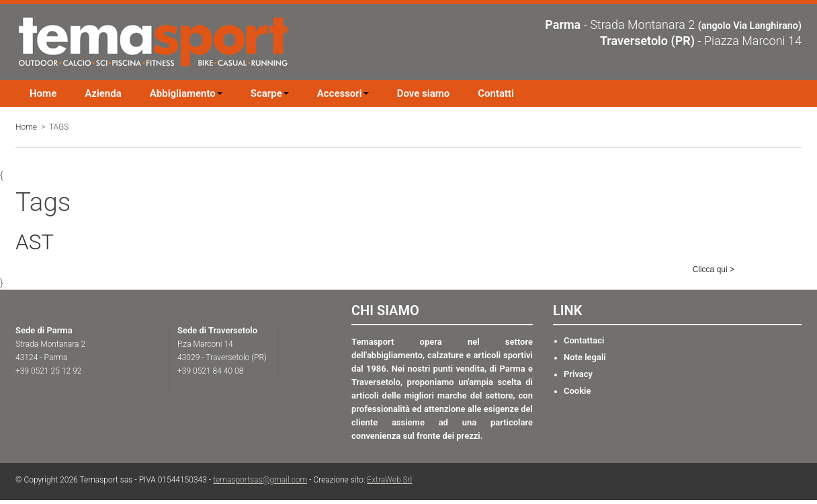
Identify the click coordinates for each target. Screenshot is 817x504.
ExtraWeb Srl (389, 480)
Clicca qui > (714, 269)
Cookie (577, 391)
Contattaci (584, 340)
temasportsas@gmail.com (260, 480)
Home (26, 127)
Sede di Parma (44, 330)
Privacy (578, 374)
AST (35, 242)
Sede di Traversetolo (217, 330)
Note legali (585, 357)
